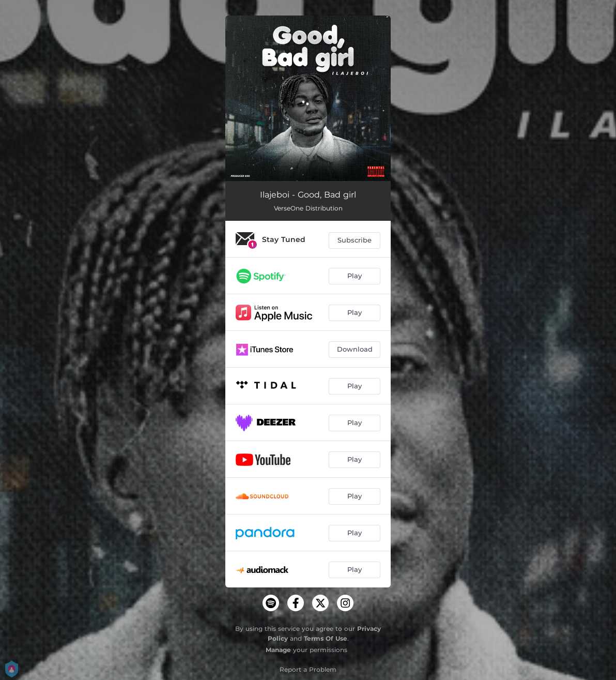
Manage (278, 650)
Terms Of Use (326, 638)
